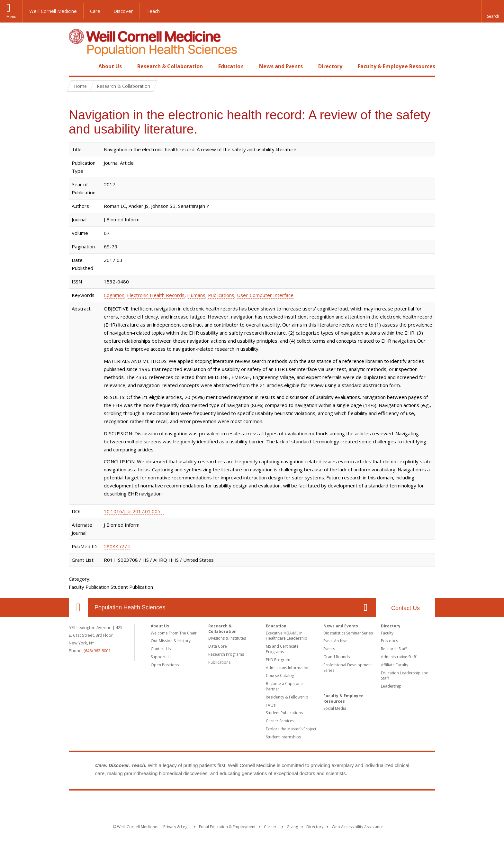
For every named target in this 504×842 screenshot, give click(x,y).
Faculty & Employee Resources (396, 66)
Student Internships (283, 737)
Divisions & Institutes (227, 638)
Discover (123, 11)
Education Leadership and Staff (405, 676)
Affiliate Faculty (395, 665)
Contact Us (405, 608)
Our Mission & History (171, 641)
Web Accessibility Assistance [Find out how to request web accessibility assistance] (358, 827)
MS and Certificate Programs (282, 649)
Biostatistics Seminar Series (348, 633)
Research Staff (394, 649)
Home (76, 66)
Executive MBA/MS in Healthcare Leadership (287, 636)
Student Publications (284, 713)
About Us (110, 66)
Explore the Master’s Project (291, 729)
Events (329, 649)
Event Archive (335, 641)
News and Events (281, 66)
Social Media (335, 708)
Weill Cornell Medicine (53, 11)
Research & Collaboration (170, 66)
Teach (153, 11)
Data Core (218, 646)
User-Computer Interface (265, 295)
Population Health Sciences (130, 607)
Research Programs (226, 654)
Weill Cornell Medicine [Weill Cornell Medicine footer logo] (252, 803)
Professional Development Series (348, 668)
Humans (196, 295)
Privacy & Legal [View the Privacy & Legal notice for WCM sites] (177, 827)
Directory (330, 66)
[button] (493, 11)
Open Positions (165, 665)
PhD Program (278, 660)
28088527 (115, 546)
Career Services (280, 721)
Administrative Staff (399, 657)
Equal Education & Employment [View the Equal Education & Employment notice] (227, 827)
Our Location (78, 607)
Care (95, 11)
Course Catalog (280, 675)
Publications (221, 295)
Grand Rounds (337, 657)
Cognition (114, 295)
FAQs (271, 705)
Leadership (391, 686)
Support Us (161, 657)
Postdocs (389, 641)
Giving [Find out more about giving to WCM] (292, 827)
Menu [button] (11, 17)
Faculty (387, 633)
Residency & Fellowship (287, 697)
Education (231, 66)
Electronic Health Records (156, 295)
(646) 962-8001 (97, 651)
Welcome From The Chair (174, 633)
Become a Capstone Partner (284, 686)
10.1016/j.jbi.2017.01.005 (132, 511)
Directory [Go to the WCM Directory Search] (315, 827)
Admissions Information (288, 668)
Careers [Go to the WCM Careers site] (271, 827)
